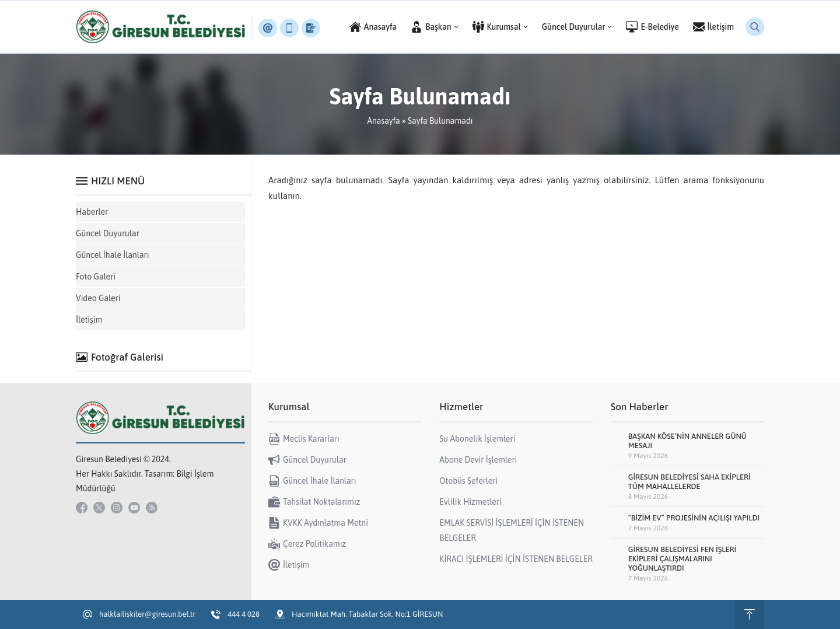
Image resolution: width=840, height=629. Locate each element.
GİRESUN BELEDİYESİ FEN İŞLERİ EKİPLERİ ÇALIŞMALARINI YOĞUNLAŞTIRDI (682, 559)
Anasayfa (383, 121)
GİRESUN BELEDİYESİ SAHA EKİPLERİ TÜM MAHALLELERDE (689, 482)
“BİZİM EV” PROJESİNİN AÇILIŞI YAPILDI (694, 518)
